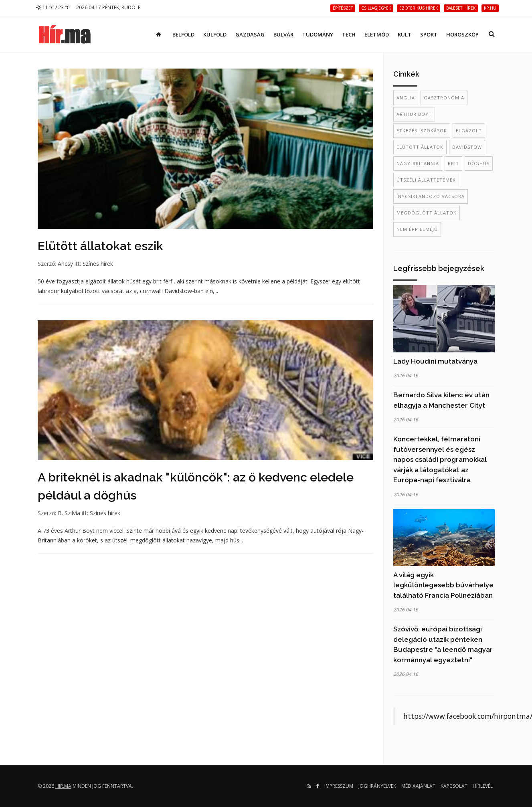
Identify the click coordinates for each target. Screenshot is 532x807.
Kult (405, 34)
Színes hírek (98, 264)
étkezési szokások (422, 130)
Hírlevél (483, 786)
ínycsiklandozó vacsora (431, 196)
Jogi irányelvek (377, 786)
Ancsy (65, 264)
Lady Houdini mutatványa (435, 361)
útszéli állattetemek (426, 180)
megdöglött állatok (427, 213)
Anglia (406, 98)
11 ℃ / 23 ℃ (53, 7)
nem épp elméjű (417, 229)
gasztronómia (444, 98)
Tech (349, 34)
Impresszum (339, 786)
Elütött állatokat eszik (100, 246)
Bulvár (283, 34)
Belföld (183, 34)
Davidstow (467, 147)
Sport (429, 34)
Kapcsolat (454, 786)
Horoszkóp (462, 34)
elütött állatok (420, 147)
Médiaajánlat (418, 786)
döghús (479, 163)
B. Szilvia (69, 513)
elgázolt (469, 130)
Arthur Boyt (414, 114)
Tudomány (318, 34)
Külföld (215, 34)
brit (453, 163)
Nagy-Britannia (418, 163)
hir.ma (63, 786)
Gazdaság (250, 34)
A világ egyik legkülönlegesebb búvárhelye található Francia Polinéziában (443, 585)
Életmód (377, 34)
